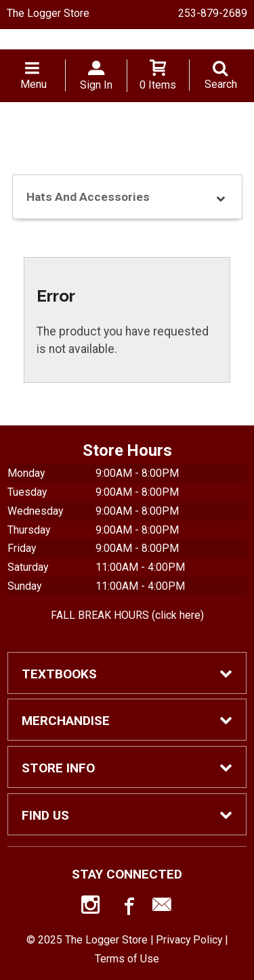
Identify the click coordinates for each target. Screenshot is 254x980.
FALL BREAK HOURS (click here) (127, 615)
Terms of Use (127, 959)
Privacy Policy (189, 940)
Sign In (96, 85)
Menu (34, 84)
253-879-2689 (213, 13)
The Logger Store (48, 13)
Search (221, 84)
